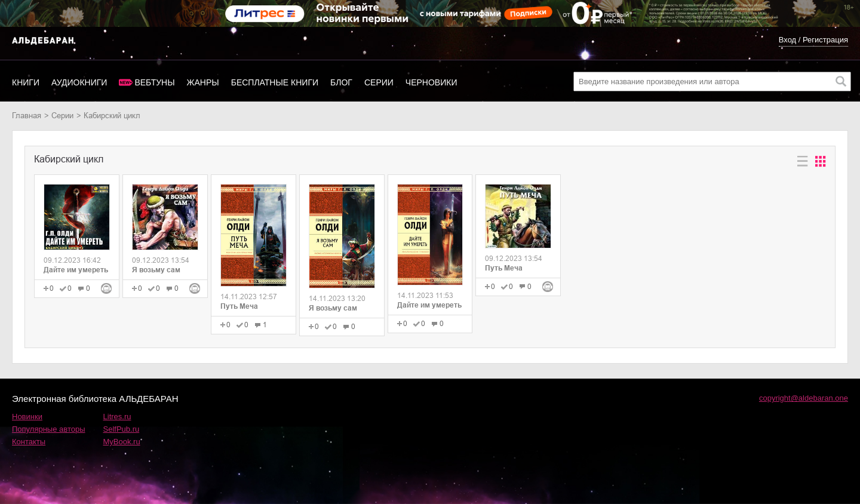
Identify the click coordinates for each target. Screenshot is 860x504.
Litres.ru (117, 417)
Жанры (203, 82)
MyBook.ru (122, 442)
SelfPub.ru (122, 429)
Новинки (27, 417)
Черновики (431, 82)
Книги (26, 82)
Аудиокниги (79, 82)
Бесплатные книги (275, 82)
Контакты (29, 442)
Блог (341, 82)
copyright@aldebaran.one (804, 398)
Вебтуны (154, 82)
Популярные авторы (49, 429)
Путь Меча (239, 306)
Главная (27, 116)
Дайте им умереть (76, 270)
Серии (379, 82)
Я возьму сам (156, 270)
